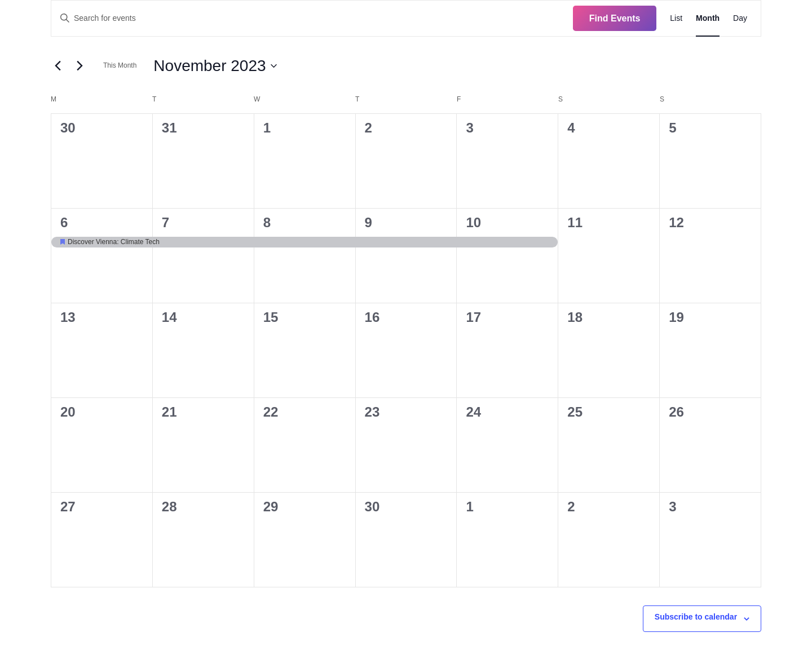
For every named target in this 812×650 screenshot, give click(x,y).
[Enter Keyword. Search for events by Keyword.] (312, 18)
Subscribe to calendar (696, 617)
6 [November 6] (64, 222)
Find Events (615, 18)
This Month (120, 65)
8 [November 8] (267, 222)
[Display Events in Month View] (708, 18)
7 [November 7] (166, 222)
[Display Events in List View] (676, 18)
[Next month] (80, 66)
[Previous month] (58, 66)
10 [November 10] (473, 222)
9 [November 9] (369, 222)
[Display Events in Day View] (740, 18)
